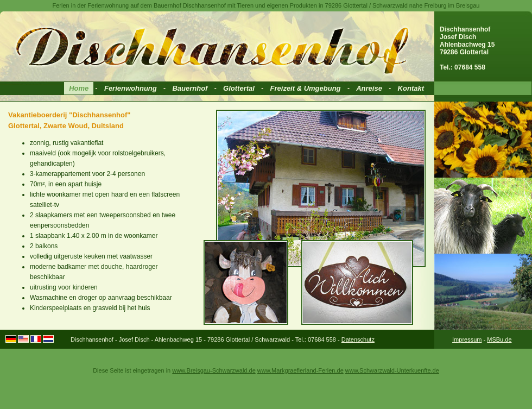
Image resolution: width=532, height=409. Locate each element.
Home (79, 88)
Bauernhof (190, 88)
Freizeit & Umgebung (306, 88)
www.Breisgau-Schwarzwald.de (214, 370)
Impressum (467, 339)
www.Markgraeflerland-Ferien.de (300, 370)
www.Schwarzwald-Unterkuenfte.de (392, 370)
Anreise (369, 88)
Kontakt (411, 88)
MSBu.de (499, 339)
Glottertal (239, 88)
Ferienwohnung (131, 88)
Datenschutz (358, 339)
